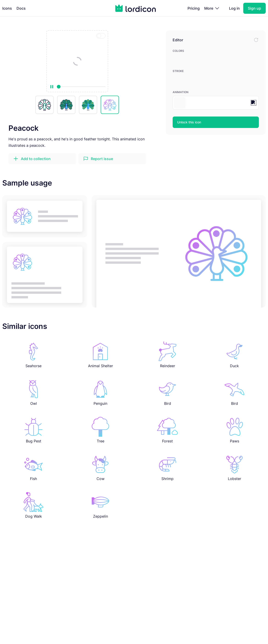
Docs (21, 8)
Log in (234, 8)
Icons (7, 8)
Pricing (194, 8)
